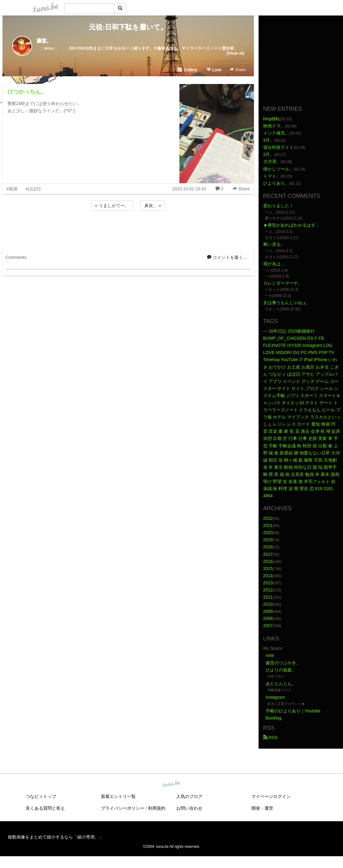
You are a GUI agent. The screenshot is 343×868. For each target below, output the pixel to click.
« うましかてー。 (112, 206)
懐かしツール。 (278, 169)
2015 (268, 569)
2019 (268, 540)
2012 (268, 590)
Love (214, 70)
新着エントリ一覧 (118, 796)
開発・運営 (262, 808)
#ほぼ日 (33, 189)
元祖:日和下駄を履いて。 (128, 27)
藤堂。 (44, 41)
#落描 (12, 189)
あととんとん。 (281, 684)
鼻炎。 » (153, 206)
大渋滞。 (272, 162)
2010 (268, 604)
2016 (268, 561)
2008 (268, 618)
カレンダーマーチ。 (283, 283)
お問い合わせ (189, 808)
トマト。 (272, 176)
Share (238, 70)
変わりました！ (278, 206)
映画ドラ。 (274, 126)
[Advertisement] (128, 229)
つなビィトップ (41, 796)
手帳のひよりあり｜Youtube (293, 711)
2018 (268, 547)
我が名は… (274, 264)
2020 (268, 533)
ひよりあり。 (276, 183)
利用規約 (157, 808)
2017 (268, 554)
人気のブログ (189, 796)
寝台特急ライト (278, 147)
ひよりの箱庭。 (281, 670)
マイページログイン (271, 796)
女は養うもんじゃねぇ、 (287, 303)
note (270, 655)
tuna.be (171, 784)
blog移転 (272, 119)
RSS (271, 737)
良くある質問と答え (45, 808)
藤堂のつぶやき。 (283, 663)
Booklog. (274, 718)
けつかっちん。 (27, 92)
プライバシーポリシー (123, 808)
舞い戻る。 (274, 244)
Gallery (187, 70)
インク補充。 (276, 133)
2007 (268, 626)
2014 (268, 576)
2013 (268, 583)
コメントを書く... (227, 257)
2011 (268, 597)
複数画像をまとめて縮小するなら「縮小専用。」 (56, 837)
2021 (268, 525)
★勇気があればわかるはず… (291, 225)
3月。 (269, 140)
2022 (268, 518)
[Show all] (235, 53)
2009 (268, 611)
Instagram (275, 697)
